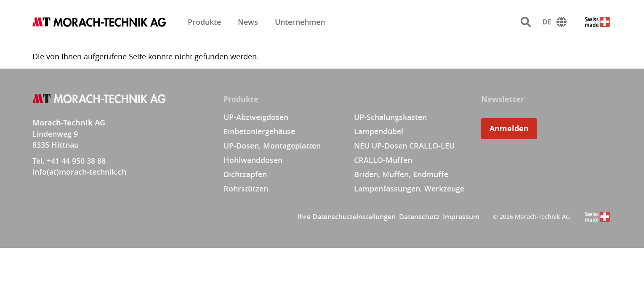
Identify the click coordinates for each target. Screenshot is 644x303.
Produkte (204, 22)
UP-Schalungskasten (390, 117)
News (248, 22)
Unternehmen (300, 22)
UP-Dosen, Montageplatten (272, 146)
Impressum (461, 217)
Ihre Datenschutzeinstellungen (347, 217)
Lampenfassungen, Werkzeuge (409, 189)
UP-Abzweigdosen (256, 117)
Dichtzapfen (245, 174)
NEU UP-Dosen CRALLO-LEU (404, 146)
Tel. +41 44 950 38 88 (69, 161)
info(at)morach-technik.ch (79, 172)
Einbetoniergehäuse (259, 131)
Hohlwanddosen (253, 160)
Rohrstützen (246, 189)
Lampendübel (379, 131)
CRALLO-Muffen (383, 160)
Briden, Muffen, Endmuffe (401, 174)
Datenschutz (419, 217)
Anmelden (509, 129)
